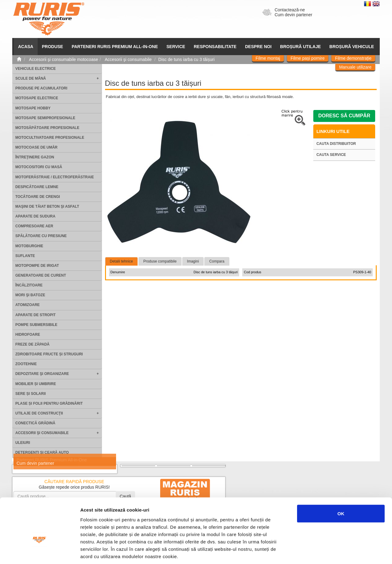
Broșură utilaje (301, 47)
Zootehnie (26, 364)
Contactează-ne (290, 10)
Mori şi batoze (30, 295)
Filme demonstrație (353, 58)
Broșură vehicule (352, 47)
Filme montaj (268, 58)
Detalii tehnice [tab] (121, 261)
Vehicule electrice (36, 69)
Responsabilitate (215, 47)
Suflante (25, 256)
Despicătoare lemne (37, 187)
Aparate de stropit (36, 315)
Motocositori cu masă (39, 167)
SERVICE (176, 47)
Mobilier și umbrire (36, 384)
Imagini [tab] (193, 261)
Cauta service (331, 155)
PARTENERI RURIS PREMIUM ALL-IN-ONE (115, 47)
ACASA (26, 47)
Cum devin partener (294, 15)
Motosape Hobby (33, 108)
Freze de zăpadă (32, 344)
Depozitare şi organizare (42, 374)
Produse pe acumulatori (41, 88)
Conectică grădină (35, 423)
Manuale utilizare (355, 67)
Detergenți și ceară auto (42, 452)
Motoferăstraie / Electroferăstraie (55, 177)
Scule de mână (31, 78)
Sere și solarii (30, 394)
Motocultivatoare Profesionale (50, 138)
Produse (53, 47)
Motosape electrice (37, 98)
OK (341, 477)
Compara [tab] (217, 261)
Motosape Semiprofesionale (45, 118)
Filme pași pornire (308, 58)
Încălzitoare (29, 285)
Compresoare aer (34, 226)
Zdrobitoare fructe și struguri (49, 354)
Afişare (306, 552)
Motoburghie (29, 246)
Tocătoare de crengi (38, 197)
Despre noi (258, 47)
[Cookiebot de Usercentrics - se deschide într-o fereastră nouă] (40, 552)
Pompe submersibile (36, 325)
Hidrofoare (28, 335)
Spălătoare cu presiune (41, 236)
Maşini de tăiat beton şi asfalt (47, 206)
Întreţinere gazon (35, 157)
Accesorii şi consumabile (42, 433)
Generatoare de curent (41, 275)
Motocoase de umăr (36, 147)
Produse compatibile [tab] (160, 261)
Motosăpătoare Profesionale (47, 128)
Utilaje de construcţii (39, 413)
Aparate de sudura (35, 216)
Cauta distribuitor (336, 144)
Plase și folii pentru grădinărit (49, 403)
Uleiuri (23, 443)
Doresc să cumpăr (344, 116)
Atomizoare (28, 305)
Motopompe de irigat (37, 266)
